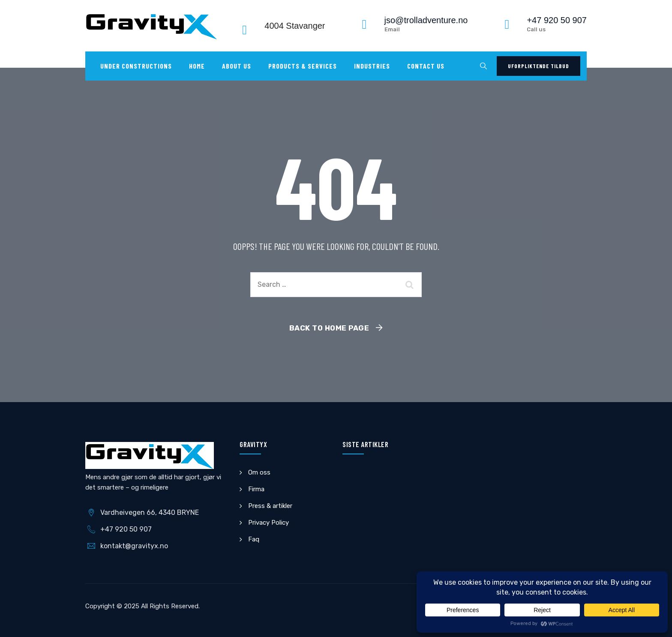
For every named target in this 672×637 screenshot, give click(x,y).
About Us (237, 66)
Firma (256, 489)
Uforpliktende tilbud (538, 66)
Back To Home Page (329, 328)
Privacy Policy (268, 523)
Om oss (259, 472)
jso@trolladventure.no (426, 20)
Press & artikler (270, 506)
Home (197, 66)
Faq (254, 539)
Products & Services (303, 66)
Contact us (426, 66)
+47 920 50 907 (557, 20)
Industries (372, 66)
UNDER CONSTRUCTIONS (136, 66)
